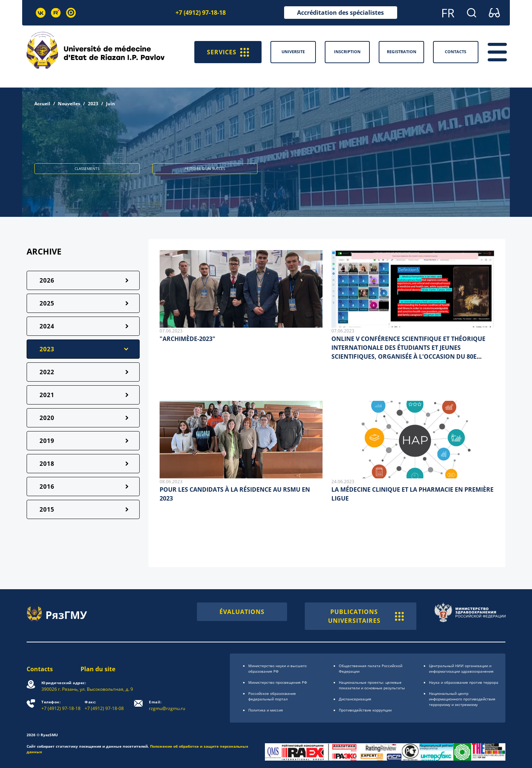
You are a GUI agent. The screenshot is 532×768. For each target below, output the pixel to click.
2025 (47, 303)
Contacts (40, 669)
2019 (47, 441)
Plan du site (98, 669)
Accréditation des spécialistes (340, 13)
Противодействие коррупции (365, 710)
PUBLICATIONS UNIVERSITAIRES (366, 616)
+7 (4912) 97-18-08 (104, 705)
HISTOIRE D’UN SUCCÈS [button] (205, 168)
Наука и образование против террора (464, 682)
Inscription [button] (347, 52)
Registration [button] (402, 52)
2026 (47, 280)
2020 (47, 418)
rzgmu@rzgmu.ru (167, 705)
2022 (47, 372)
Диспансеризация (355, 699)
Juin (110, 104)
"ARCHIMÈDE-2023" (187, 339)
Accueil (42, 104)
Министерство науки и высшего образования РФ (277, 668)
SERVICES (228, 52)
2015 (47, 509)
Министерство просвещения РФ (278, 682)
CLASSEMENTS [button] (87, 168)
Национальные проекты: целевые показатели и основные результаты (372, 685)
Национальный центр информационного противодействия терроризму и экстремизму (462, 699)
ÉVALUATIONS (242, 612)
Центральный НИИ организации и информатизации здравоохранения (461, 668)
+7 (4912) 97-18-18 (201, 13)
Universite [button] (293, 52)
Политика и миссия (266, 710)
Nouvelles (69, 104)
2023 (93, 104)
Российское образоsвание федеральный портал (272, 696)
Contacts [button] (456, 52)
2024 (47, 326)
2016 (47, 487)
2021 (47, 395)
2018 (47, 464)
